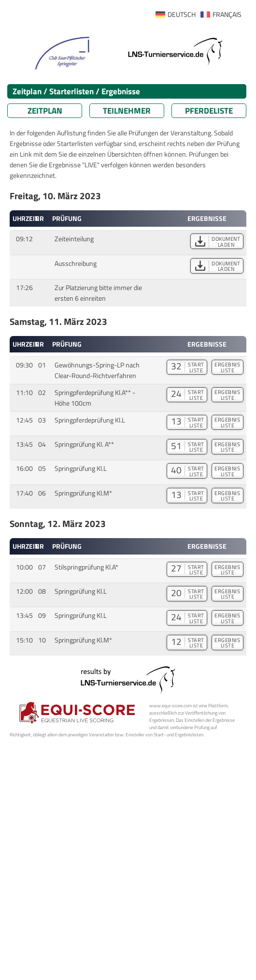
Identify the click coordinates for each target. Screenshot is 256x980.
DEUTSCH (182, 15)
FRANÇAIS (227, 15)
